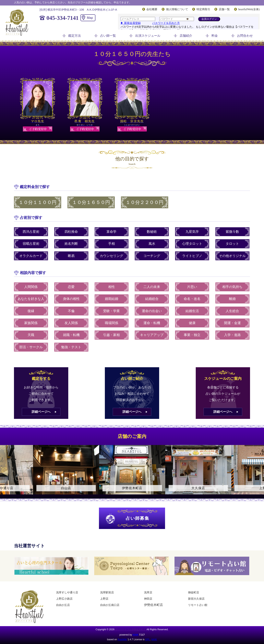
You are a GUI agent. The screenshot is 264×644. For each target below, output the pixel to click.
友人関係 (71, 323)
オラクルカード (31, 256)
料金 (215, 36)
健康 (192, 323)
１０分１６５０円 (91, 202)
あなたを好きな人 (31, 299)
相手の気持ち (232, 287)
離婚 (232, 299)
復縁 (31, 311)
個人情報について (177, 9)
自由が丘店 (63, 605)
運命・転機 (152, 323)
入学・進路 (232, 335)
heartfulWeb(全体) (249, 9)
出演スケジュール (148, 36)
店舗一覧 (224, 9)
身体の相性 (71, 299)
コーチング (152, 256)
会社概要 (152, 9)
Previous (5, 473)
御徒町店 (194, 592)
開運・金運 (232, 323)
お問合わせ (245, 36)
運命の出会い (152, 311)
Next (259, 473)
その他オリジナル (232, 256)
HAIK (136, 635)
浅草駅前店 (107, 592)
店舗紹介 (186, 36)
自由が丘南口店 (110, 605)
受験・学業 (111, 311)
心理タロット (192, 244)
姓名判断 (71, 244)
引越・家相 (111, 335)
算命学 (111, 232)
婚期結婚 (112, 299)
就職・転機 (71, 335)
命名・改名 (192, 299)
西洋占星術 (31, 232)
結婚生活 (192, 311)
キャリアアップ (152, 335)
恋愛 (71, 287)
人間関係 (31, 287)
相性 (112, 287)
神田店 (148, 599)
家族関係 (31, 323)
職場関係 (112, 323)
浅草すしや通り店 (67, 592)
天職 (31, 335)
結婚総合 (152, 299)
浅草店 (148, 592)
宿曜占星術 (31, 244)
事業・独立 (192, 335)
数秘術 (152, 232)
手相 (112, 244)
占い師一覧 (108, 36)
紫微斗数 (232, 232)
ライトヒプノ (192, 256)
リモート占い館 (198, 605)
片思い (192, 287)
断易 (71, 256)
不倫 (71, 311)
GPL (148, 639)
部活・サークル (31, 347)
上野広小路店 (64, 599)
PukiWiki (122, 639)
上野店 (104, 599)
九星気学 (192, 232)
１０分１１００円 (38, 202)
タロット (232, 244)
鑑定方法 (75, 36)
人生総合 (232, 311)
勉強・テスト (71, 347)
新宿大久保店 (196, 599)
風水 (152, 244)
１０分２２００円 (145, 202)
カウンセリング (111, 256)
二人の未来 (152, 287)
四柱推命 (71, 232)
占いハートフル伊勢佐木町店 (130, 629)
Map (90, 18)
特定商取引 (203, 9)
